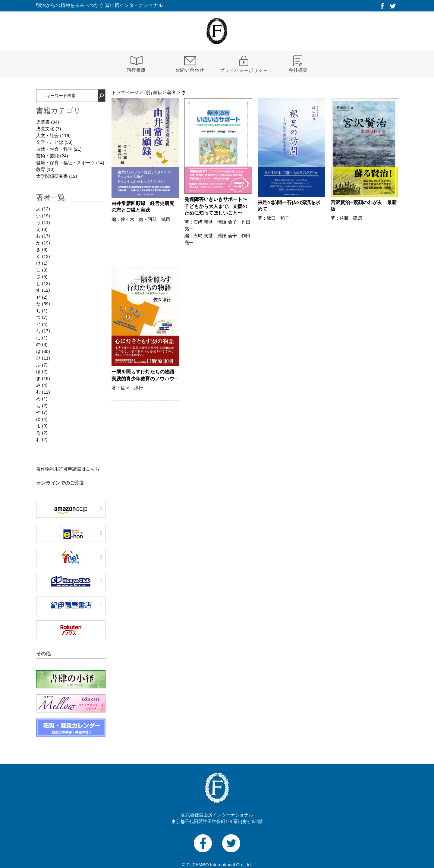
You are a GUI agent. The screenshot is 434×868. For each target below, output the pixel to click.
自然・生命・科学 (54, 149)
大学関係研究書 (52, 176)
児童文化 (45, 129)
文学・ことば (50, 142)
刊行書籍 (153, 92)
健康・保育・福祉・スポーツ (66, 163)
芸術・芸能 (47, 156)
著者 (171, 92)
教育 (41, 169)
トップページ (125, 92)
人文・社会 (47, 135)
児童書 (43, 122)
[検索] (102, 96)
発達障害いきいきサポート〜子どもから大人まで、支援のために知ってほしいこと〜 (216, 206)
